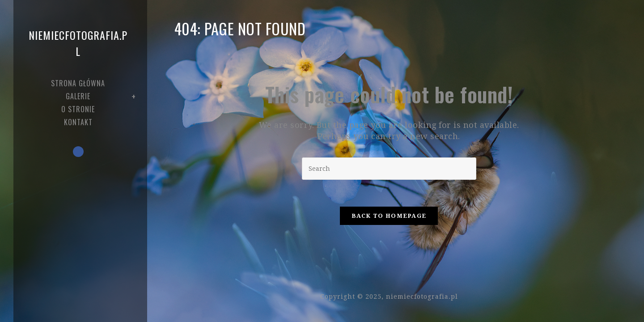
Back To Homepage (389, 216)
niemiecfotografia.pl (78, 43)
